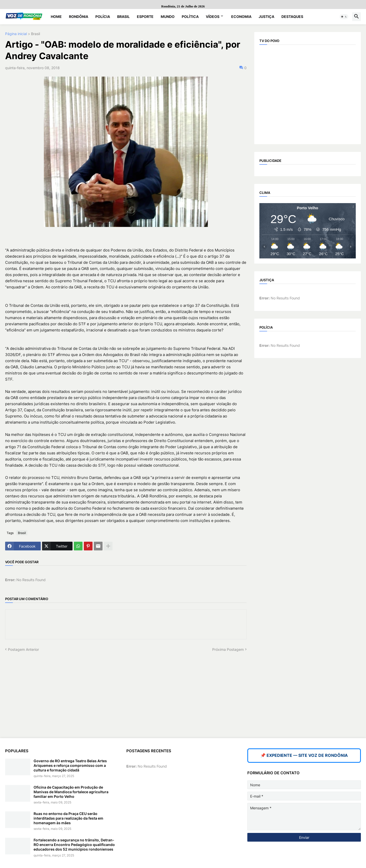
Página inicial (16, 34)
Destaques (292, 17)
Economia (241, 17)
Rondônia (79, 17)
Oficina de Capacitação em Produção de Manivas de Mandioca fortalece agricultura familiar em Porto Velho (71, 792)
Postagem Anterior (23, 649)
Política (190, 17)
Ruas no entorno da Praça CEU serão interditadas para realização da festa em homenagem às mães (68, 818)
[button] (344, 17)
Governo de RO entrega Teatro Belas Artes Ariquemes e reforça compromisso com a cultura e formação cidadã (70, 765)
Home (56, 17)
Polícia (103, 17)
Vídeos (213, 17)
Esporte (145, 17)
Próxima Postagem (228, 649)
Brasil (123, 17)
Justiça (266, 17)
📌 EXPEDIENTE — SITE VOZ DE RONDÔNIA (304, 755)
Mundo (168, 17)
